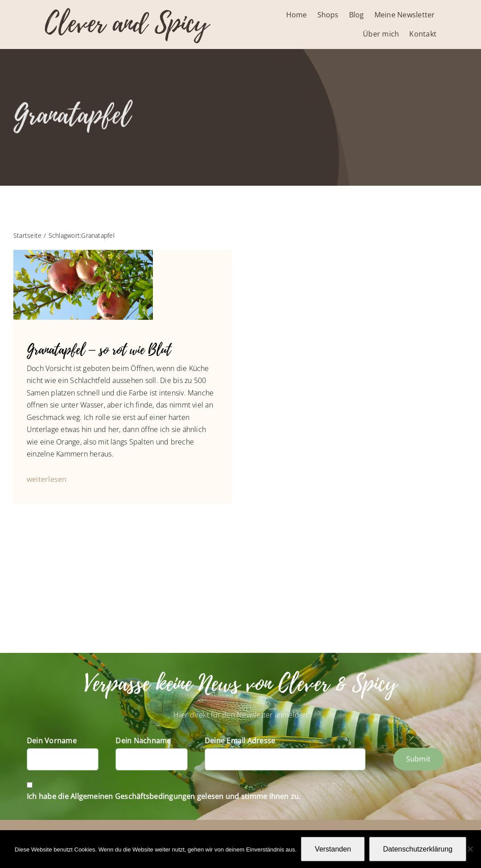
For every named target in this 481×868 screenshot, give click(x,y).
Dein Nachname (143, 741)
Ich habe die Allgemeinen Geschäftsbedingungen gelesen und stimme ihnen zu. (164, 796)
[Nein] (470, 849)
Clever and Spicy (127, 23)
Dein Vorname (52, 741)
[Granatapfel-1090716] (83, 253)
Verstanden (333, 849)
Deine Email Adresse (240, 741)
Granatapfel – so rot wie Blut (99, 350)
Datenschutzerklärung (418, 849)
